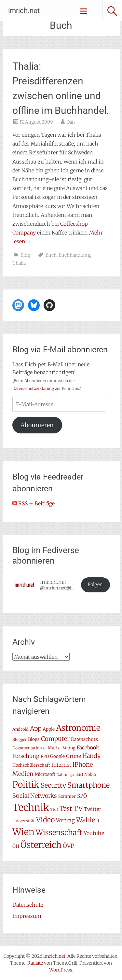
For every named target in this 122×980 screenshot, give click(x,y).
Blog (25, 255)
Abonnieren (37, 425)
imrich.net (24, 11)
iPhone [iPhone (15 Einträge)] (83, 765)
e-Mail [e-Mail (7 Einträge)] (50, 748)
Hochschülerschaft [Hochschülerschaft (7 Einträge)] (31, 765)
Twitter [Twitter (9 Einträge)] (93, 809)
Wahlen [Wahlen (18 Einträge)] (88, 820)
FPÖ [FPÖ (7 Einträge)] (45, 756)
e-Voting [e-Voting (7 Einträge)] (67, 748)
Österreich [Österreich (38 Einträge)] (41, 845)
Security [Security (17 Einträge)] (53, 785)
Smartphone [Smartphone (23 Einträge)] (88, 785)
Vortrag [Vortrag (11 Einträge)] (65, 820)
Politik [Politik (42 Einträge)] (26, 785)
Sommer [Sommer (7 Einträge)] (67, 796)
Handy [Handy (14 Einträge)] (91, 756)
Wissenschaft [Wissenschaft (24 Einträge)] (59, 832)
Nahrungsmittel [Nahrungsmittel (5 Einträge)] (70, 775)
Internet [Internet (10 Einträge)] (61, 765)
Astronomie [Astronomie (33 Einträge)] (78, 728)
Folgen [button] (95, 585)
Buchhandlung (74, 255)
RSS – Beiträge (34, 503)
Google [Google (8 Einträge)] (57, 756)
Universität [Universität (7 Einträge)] (24, 821)
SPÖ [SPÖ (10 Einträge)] (82, 796)
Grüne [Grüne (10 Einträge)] (74, 756)
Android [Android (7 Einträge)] (20, 729)
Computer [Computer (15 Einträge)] (55, 739)
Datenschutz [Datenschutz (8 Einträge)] (84, 739)
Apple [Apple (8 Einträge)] (49, 729)
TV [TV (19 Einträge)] (78, 809)
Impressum (27, 916)
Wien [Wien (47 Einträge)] (23, 832)
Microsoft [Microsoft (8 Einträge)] (45, 774)
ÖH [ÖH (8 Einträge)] (16, 846)
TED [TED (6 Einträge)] (54, 809)
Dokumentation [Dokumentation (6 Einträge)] (27, 748)
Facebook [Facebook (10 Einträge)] (88, 748)
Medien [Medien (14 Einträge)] (23, 774)
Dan (71, 122)
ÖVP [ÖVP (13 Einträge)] (68, 846)
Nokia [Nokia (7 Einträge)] (90, 774)
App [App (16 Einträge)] (36, 728)
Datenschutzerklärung (33, 388)
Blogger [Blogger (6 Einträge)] (20, 739)
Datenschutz (28, 905)
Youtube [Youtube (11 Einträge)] (94, 833)
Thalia (19, 263)
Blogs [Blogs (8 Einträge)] (34, 739)
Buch (51, 255)
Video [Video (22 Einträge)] (45, 820)
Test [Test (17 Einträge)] (66, 809)
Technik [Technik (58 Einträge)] (31, 807)
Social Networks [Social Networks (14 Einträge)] (35, 796)
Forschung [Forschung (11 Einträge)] (26, 756)
